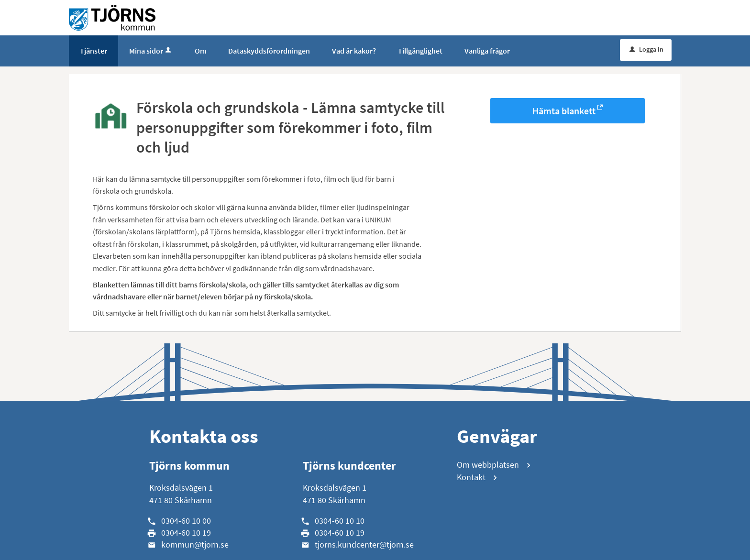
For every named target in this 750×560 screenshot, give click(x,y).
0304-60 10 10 (340, 521)
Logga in (646, 49)
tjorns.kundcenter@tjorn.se (364, 544)
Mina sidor (151, 51)
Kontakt (471, 477)
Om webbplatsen (488, 465)
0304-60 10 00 (186, 521)
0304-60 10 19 (186, 533)
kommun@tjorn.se (195, 544)
